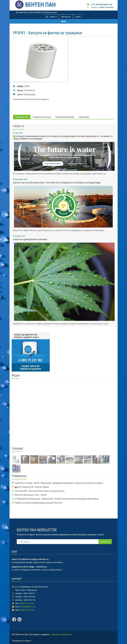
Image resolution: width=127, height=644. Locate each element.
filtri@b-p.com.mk (27, 610)
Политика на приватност (61, 634)
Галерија (17, 448)
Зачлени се (105, 542)
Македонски (66, 17)
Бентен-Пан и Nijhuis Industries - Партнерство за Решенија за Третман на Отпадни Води (57, 183)
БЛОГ (15, 552)
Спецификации (22, 117)
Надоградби (84, 117)
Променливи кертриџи (65, 117)
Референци (19, 476)
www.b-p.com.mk (27, 603)
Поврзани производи (42, 117)
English (78, 17)
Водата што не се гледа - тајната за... (30, 567)
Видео (16, 375)
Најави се (51, 17)
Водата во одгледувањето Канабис (30, 239)
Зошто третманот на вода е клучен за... (31, 559)
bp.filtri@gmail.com (28, 607)
